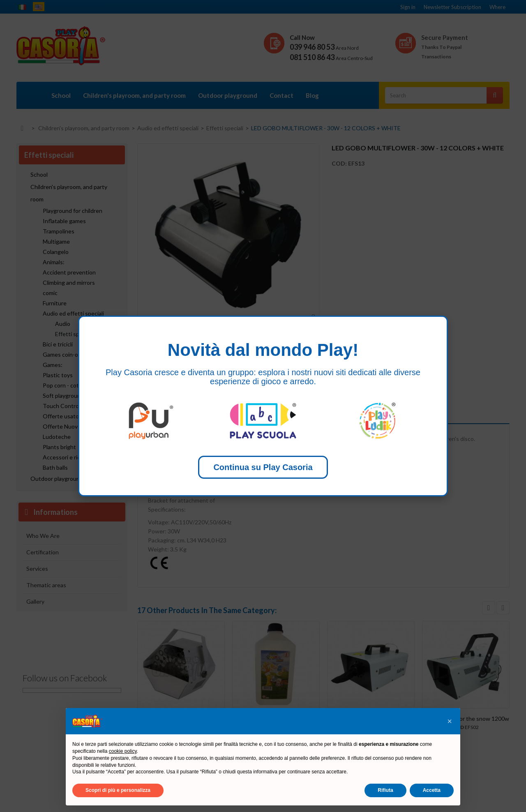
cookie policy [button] (123, 751)
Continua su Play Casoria (263, 467)
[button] (450, 721)
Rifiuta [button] (385, 790)
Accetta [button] (432, 790)
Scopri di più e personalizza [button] (118, 790)
